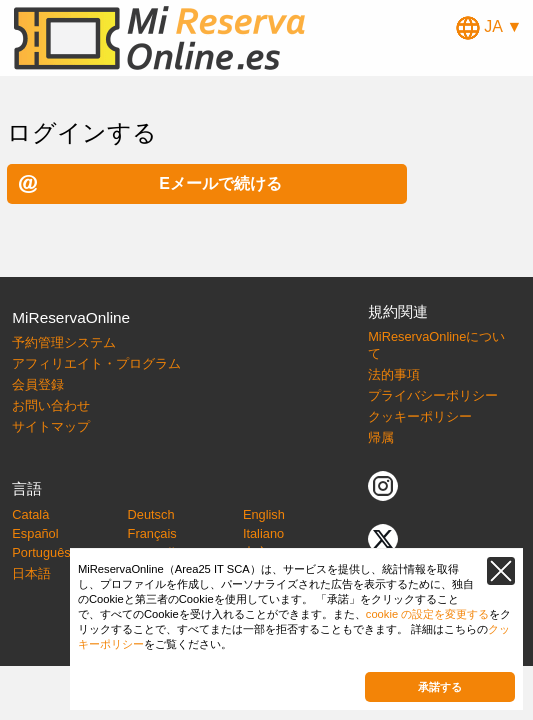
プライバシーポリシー (433, 395)
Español (35, 533)
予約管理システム (64, 342)
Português (41, 552)
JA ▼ (489, 26)
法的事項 (394, 374)
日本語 (31, 573)
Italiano (263, 533)
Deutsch (151, 514)
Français (152, 533)
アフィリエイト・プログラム (96, 363)
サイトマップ (51, 426)
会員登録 (38, 384)
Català (30, 514)
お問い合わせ (51, 405)
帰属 (381, 437)
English (264, 514)
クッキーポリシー (420, 416)
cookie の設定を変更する (427, 614)
